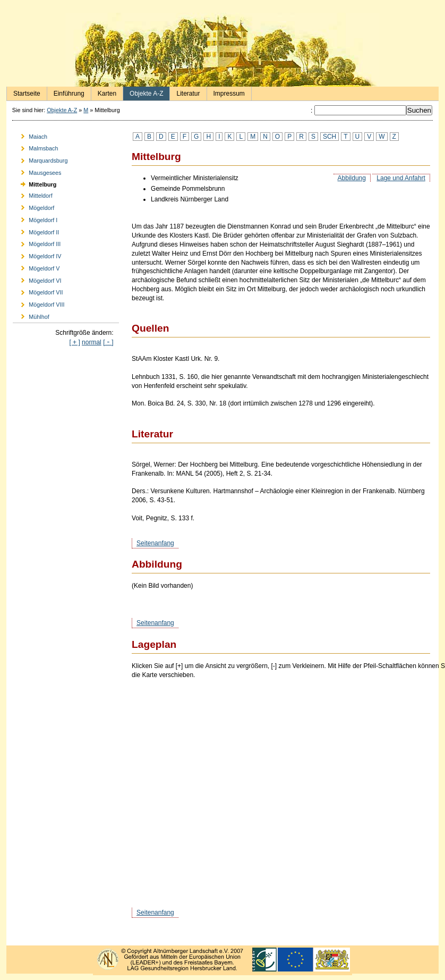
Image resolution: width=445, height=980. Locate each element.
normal (92, 342)
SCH (330, 137)
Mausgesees (37, 171)
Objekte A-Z (143, 92)
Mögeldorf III (37, 243)
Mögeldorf (33, 206)
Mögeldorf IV (37, 255)
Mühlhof (31, 315)
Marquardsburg (40, 159)
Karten (104, 92)
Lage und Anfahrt (401, 178)
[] (108, 342)
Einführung (66, 92)
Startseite (24, 92)
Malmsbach (35, 147)
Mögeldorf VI (37, 279)
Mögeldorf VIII (38, 303)
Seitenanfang (155, 543)
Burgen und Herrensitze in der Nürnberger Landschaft (222, 50)
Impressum (226, 92)
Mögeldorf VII (38, 291)
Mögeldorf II (36, 230)
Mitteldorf (33, 194)
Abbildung (352, 178)
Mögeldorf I (35, 218)
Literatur (185, 92)
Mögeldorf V (36, 267)
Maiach (30, 135)
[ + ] (74, 342)
